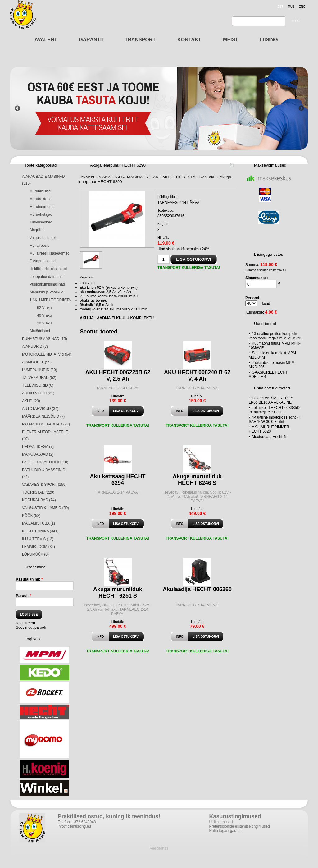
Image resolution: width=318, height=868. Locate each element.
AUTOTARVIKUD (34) (40, 409)
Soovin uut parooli (31, 627)
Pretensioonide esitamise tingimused (239, 826)
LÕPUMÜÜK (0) (35, 554)
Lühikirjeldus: (167, 197)
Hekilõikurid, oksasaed (48, 269)
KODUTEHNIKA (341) (40, 531)
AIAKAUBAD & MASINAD (122, 177)
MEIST (231, 40)
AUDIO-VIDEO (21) (38, 393)
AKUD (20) (31, 401)
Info (100, 411)
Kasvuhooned (41, 222)
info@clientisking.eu (74, 826)
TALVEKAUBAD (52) (39, 378)
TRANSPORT (140, 40)
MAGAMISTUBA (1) (39, 523)
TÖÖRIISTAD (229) (38, 492)
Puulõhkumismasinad (47, 284)
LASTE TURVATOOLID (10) (45, 462)
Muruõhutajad (41, 214)
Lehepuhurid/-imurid (46, 277)
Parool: (23, 596)
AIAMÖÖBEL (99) (37, 362)
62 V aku (44, 308)
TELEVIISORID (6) (38, 385)
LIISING (269, 40)
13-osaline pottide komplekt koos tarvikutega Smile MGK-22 (275, 336)
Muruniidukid (40, 191)
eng (302, 7)
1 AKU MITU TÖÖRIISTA (50, 300)
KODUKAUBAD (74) (39, 500)
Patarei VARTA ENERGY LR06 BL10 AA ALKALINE (271, 400)
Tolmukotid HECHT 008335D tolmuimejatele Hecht (274, 410)
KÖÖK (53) (31, 516)
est (280, 7)
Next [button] (301, 108)
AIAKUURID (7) (35, 347)
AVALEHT (46, 40)
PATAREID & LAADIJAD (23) (46, 424)
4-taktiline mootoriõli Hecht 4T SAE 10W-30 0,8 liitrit (275, 420)
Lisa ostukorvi (126, 411)
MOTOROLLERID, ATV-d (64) (47, 354)
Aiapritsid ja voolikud (46, 292)
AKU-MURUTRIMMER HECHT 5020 (269, 429)
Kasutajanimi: (29, 579)
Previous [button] (17, 108)
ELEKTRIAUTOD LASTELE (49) (45, 435)
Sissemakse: (257, 278)
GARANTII (91, 40)
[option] (159, 108)
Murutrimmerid (41, 207)
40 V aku (44, 315)
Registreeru (25, 623)
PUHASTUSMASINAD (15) (45, 339)
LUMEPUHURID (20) (40, 370)
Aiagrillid (36, 230)
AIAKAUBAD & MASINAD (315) (43, 180)
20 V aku (44, 323)
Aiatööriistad (40, 331)
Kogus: (163, 224)
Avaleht (88, 177)
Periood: (253, 298)
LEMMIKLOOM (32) (39, 547)
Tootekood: (166, 210)
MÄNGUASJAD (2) (38, 454)
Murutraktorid (41, 199)
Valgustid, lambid (44, 238)
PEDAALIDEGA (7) (38, 447)
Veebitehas (159, 848)
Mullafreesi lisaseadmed (50, 253)
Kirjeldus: (87, 277)
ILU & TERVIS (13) (38, 539)
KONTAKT (189, 40)
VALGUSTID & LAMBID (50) (45, 508)
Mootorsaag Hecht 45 (270, 437)
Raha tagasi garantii (226, 831)
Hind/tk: (163, 237)
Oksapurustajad (43, 261)
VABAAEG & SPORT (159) (44, 485)
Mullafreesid (40, 246)
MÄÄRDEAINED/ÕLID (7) (43, 416)
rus (291, 7)
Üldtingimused (221, 822)
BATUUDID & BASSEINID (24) (44, 473)
